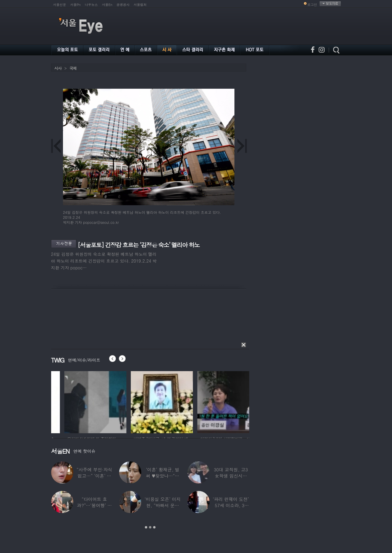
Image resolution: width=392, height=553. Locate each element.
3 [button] (154, 527)
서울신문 (60, 5)
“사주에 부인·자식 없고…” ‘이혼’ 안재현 (94, 476)
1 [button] (146, 527)
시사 (58, 68)
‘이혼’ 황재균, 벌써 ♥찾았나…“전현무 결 (163, 476)
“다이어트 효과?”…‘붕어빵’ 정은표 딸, (94, 505)
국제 (73, 68)
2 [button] (150, 527)
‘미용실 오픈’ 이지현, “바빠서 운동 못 (163, 505)
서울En (107, 5)
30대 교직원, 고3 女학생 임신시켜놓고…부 (231, 476)
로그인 (312, 5)
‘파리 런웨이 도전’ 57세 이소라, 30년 (231, 505)
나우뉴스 (91, 5)
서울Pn (76, 5)
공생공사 (123, 5)
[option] (67, 401)
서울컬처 (140, 5)
